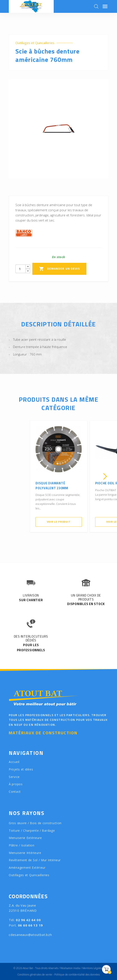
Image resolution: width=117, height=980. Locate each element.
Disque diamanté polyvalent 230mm (52, 486)
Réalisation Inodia (70, 968)
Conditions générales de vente (35, 975)
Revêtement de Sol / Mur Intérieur (35, 860)
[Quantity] (21, 269)
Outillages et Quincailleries (35, 43)
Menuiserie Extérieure (25, 838)
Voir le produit (59, 522)
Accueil (14, 762)
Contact (15, 792)
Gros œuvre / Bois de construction (35, 823)
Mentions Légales (92, 968)
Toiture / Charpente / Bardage (32, 831)
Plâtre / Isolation (22, 845)
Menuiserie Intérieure (25, 853)
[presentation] (12, 476)
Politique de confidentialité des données (77, 975)
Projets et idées (21, 769)
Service (14, 777)
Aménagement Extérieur (27, 868)
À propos (16, 784)
